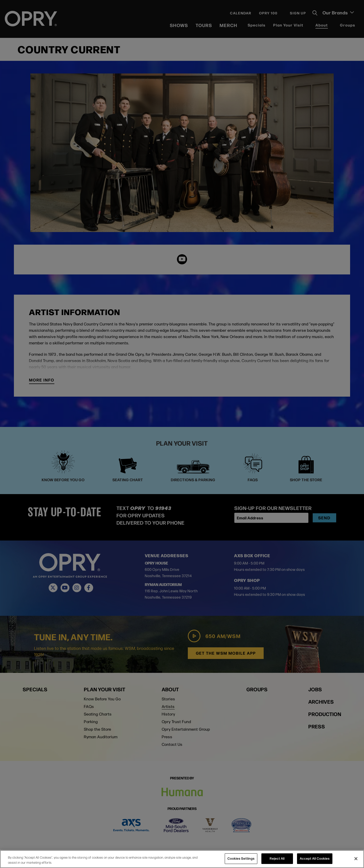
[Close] (356, 859)
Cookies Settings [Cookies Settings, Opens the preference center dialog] (241, 858)
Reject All (277, 858)
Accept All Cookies (315, 858)
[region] (182, 859)
